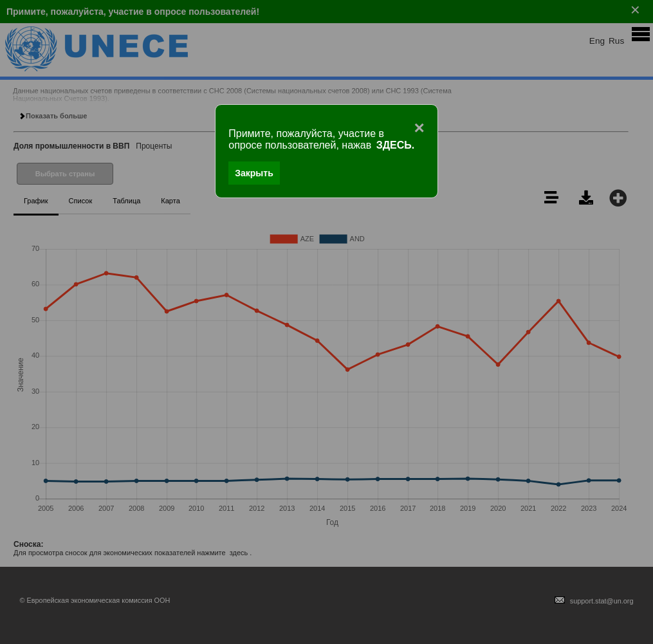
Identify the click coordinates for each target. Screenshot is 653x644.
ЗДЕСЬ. (396, 145)
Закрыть (254, 173)
